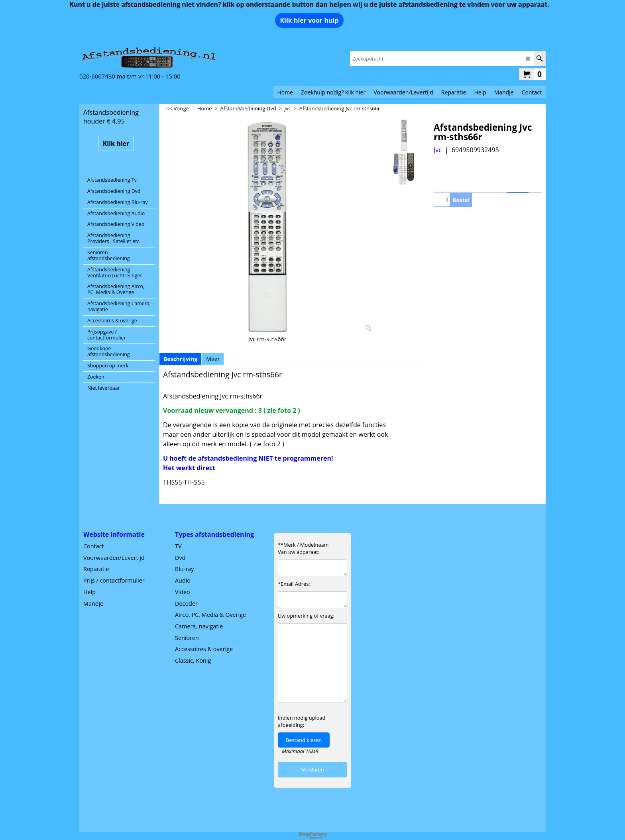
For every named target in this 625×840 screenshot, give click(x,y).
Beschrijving (180, 359)
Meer (213, 359)
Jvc (438, 150)
